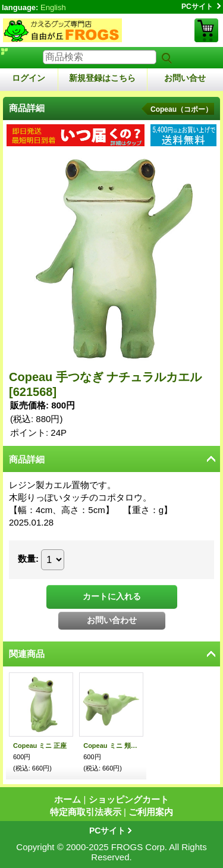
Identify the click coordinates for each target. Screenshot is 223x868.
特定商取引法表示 (86, 812)
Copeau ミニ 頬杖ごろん (111, 746)
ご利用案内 (151, 812)
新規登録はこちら (102, 78)
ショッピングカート (206, 30)
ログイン (29, 78)
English (53, 7)
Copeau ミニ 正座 (40, 746)
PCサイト (197, 7)
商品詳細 (27, 459)
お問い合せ (185, 78)
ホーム (67, 799)
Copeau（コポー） (181, 109)
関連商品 (27, 654)
